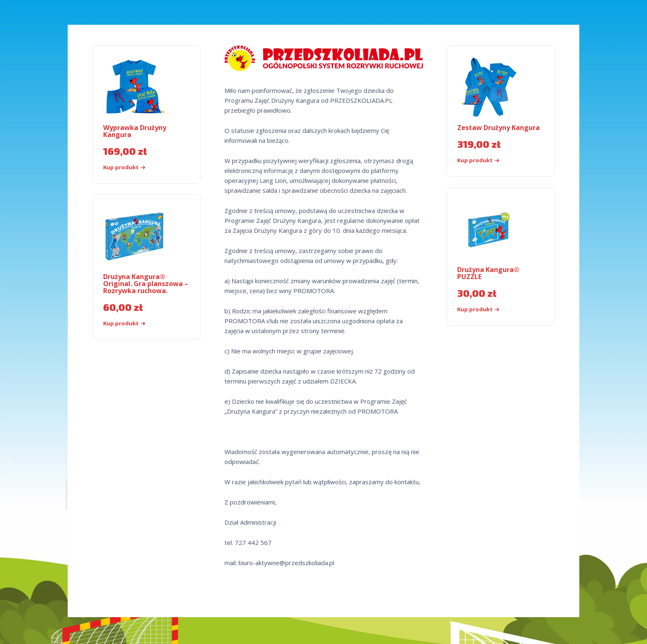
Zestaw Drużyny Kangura (498, 128)
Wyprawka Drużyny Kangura (135, 131)
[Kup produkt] (492, 309)
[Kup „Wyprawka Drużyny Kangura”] (138, 167)
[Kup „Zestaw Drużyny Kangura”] (492, 160)
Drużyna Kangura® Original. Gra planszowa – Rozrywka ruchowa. (146, 284)
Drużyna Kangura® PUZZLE (488, 273)
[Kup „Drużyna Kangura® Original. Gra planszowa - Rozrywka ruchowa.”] (138, 323)
